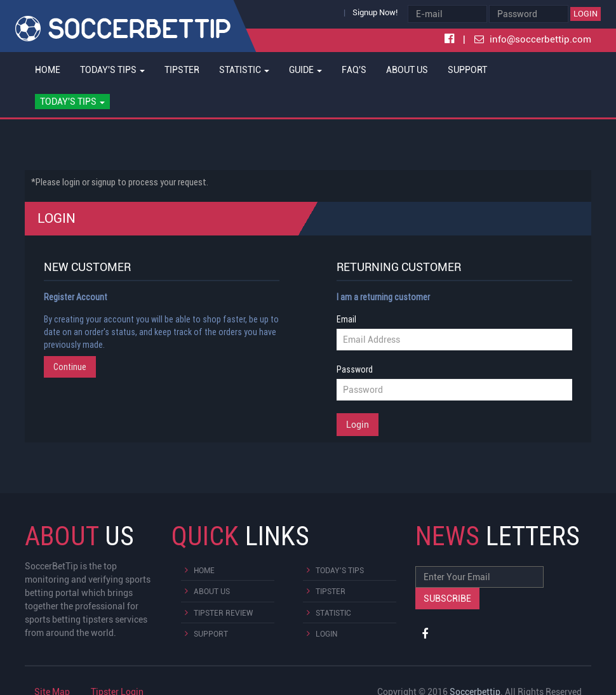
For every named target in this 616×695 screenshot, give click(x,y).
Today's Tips (340, 571)
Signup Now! (375, 12)
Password (355, 369)
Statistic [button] (244, 70)
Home (48, 70)
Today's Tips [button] (112, 70)
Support (467, 70)
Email (346, 319)
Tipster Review (223, 613)
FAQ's (354, 70)
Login (586, 14)
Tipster (182, 70)
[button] (72, 102)
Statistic (333, 613)
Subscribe (447, 599)
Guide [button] (305, 70)
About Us (407, 70)
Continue (70, 367)
